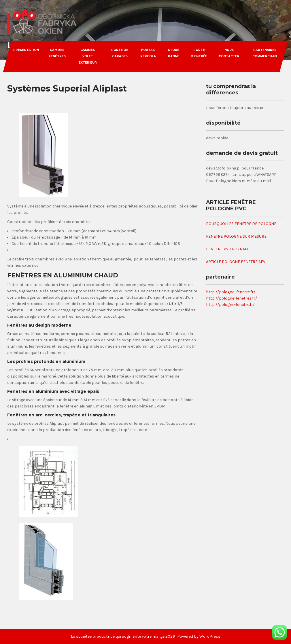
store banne (174, 53)
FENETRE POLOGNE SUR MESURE (236, 236)
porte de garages (120, 53)
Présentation (26, 50)
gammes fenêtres (57, 53)
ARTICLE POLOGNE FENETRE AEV (236, 262)
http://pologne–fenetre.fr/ (231, 292)
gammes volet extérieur (88, 56)
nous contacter (229, 53)
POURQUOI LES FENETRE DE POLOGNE (241, 224)
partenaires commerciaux (265, 53)
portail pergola (148, 53)
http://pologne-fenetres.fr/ (232, 298)
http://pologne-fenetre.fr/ (230, 305)
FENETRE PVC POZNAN (227, 249)
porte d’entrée (199, 53)
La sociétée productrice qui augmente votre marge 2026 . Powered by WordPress (146, 636)
